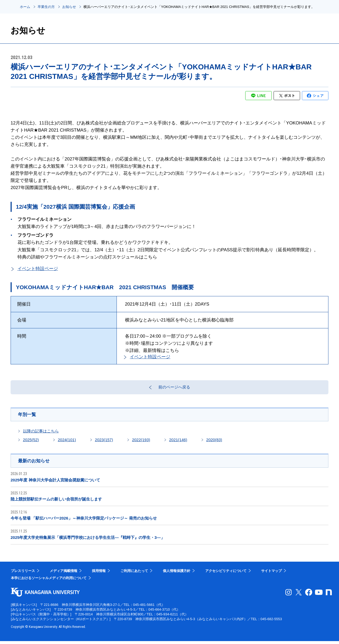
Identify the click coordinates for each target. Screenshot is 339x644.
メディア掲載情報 (64, 574)
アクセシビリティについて (226, 574)
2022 (141, 442)
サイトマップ (271, 574)
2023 (104, 442)
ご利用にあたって (134, 574)
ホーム (25, 7)
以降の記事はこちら (41, 434)
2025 (31, 442)
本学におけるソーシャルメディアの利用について (49, 581)
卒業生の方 (46, 7)
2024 (67, 442)
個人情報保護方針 (177, 574)
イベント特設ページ (38, 269)
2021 (178, 442)
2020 (214, 442)
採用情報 (99, 574)
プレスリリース (23, 574)
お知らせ (69, 7)
